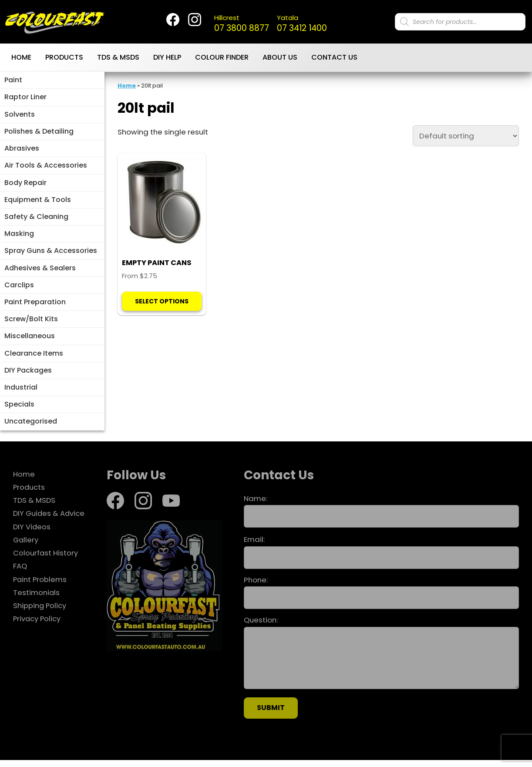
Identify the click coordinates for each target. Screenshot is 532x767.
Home (21, 59)
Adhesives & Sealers (40, 272)
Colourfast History (46, 560)
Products (64, 59)
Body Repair (25, 186)
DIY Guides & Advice (49, 520)
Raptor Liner (25, 99)
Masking (19, 237)
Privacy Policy (37, 626)
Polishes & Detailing (39, 133)
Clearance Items (34, 359)
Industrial (21, 393)
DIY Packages (28, 376)
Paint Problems (40, 586)
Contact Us (334, 59)
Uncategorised (31, 428)
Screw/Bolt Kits (31, 324)
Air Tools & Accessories (46, 168)
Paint (13, 82)
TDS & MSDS (118, 59)
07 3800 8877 (242, 24)
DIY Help (167, 59)
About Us (280, 59)
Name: (381, 518)
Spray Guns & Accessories (51, 255)
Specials (19, 411)
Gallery (26, 547)
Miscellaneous (30, 341)
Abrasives (22, 151)
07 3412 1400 (304, 24)
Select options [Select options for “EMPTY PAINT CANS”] (162, 312)
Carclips (19, 289)
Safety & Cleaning (36, 220)
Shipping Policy (40, 612)
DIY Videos (32, 534)
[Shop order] (466, 137)
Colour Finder (222, 59)
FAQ (20, 573)
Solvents (20, 116)
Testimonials (37, 599)
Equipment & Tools (38, 203)
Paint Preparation (35, 307)
